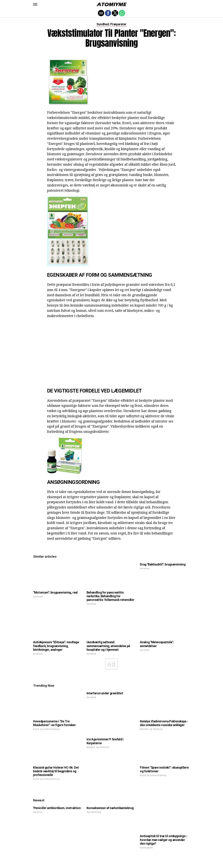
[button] (35, 4)
